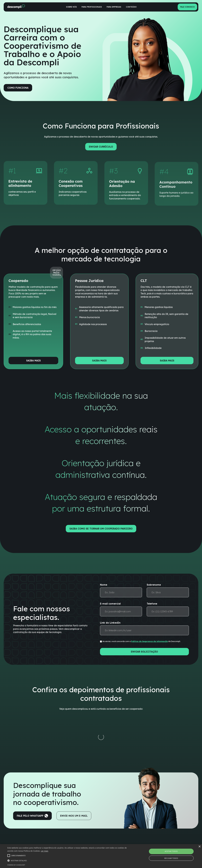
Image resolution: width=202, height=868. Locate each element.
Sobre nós (71, 7)
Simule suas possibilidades (80, 841)
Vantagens (111, 828)
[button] (68, 860)
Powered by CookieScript (16, 865)
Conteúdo (131, 7)
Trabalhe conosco (151, 835)
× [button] (199, 847)
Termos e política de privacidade (158, 841)
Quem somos (148, 828)
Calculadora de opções (117, 841)
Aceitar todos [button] (171, 851)
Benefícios (72, 828)
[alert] (101, 856)
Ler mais (45, 851)
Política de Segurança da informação (149, 641)
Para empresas (114, 7)
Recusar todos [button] (171, 858)
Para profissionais (92, 7)
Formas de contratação (78, 835)
